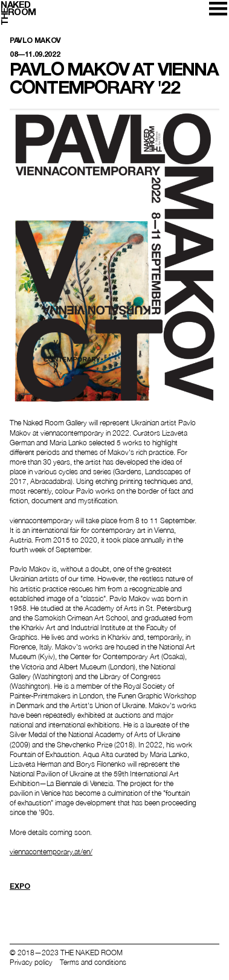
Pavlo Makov (35, 41)
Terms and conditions (93, 962)
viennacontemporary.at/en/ (51, 852)
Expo (20, 886)
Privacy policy (31, 962)
